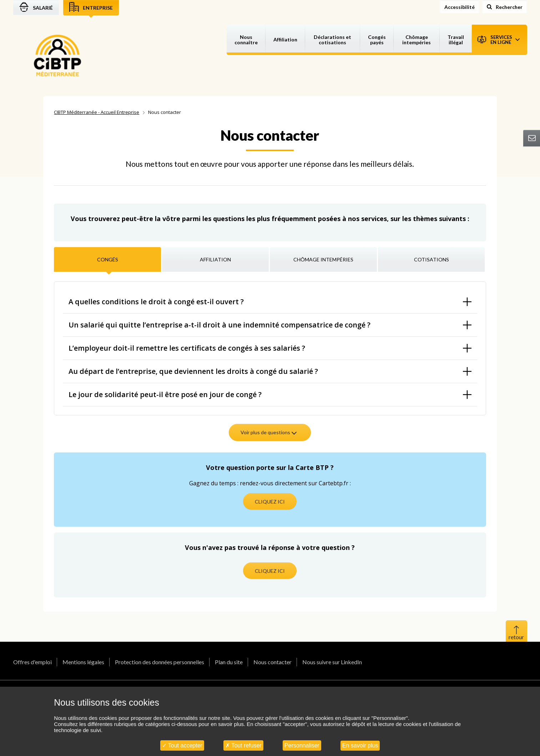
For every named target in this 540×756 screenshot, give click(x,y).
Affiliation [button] (285, 39)
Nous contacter (272, 662)
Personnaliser (302, 745)
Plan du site (229, 662)
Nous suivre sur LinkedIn (332, 662)
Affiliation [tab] (215, 259)
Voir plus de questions (269, 432)
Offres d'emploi (32, 662)
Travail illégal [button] (456, 40)
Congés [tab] (108, 259)
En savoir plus (360, 745)
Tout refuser (243, 745)
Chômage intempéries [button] (417, 40)
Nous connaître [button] (246, 40)
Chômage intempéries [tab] (323, 259)
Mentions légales (83, 662)
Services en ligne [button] (499, 40)
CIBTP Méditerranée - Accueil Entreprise (97, 112)
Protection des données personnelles (160, 662)
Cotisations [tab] (432, 259)
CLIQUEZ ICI (270, 502)
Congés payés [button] (377, 40)
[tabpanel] (270, 364)
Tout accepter (182, 745)
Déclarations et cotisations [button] (332, 40)
